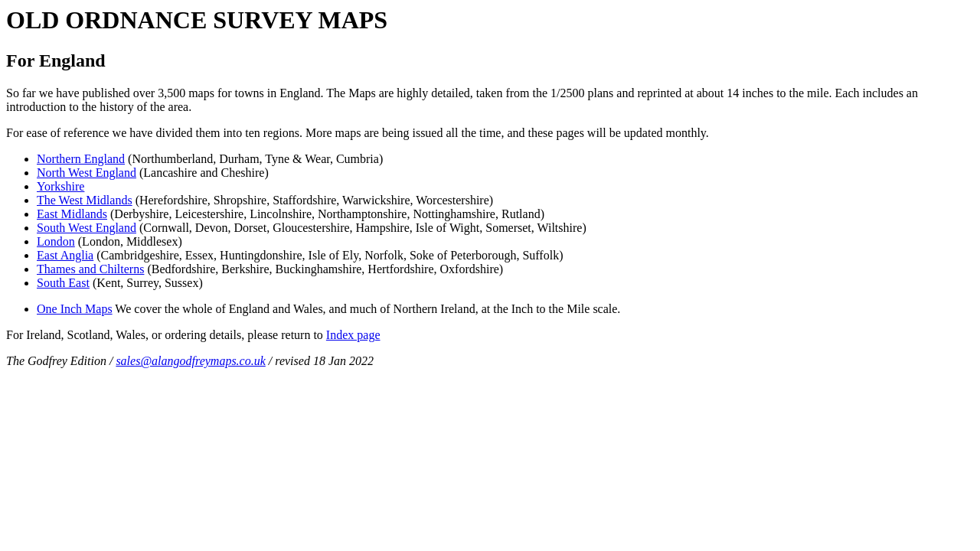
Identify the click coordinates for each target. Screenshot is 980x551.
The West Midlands (85, 200)
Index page (353, 335)
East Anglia (65, 255)
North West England (87, 173)
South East (63, 283)
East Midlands (72, 214)
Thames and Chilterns (90, 269)
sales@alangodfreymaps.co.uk (190, 361)
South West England (87, 228)
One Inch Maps (75, 309)
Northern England (81, 159)
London (56, 241)
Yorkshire (60, 186)
